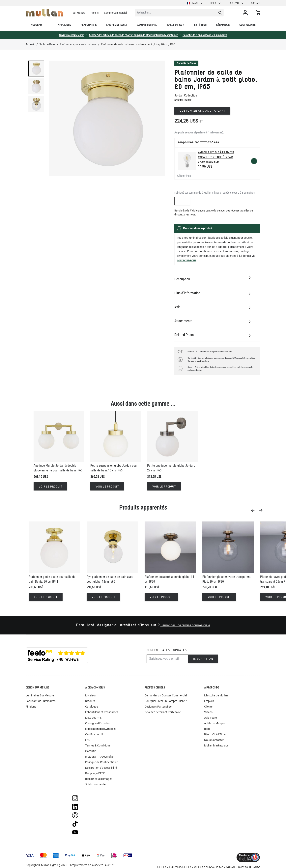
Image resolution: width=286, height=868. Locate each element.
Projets (95, 13)
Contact (256, 3)
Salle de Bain (47, 44)
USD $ (216, 3)
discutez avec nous (185, 214)
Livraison (91, 695)
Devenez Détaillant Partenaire (163, 712)
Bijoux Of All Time (215, 734)
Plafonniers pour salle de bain (78, 44)
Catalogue (92, 707)
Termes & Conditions (98, 745)
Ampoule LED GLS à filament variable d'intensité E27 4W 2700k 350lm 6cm (216, 157)
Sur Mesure (79, 13)
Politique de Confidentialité (102, 762)
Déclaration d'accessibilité (101, 768)
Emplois (209, 701)
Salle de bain (176, 25)
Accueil (30, 44)
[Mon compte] (246, 13)
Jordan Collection (186, 95)
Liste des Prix (93, 718)
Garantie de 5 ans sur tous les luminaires (205, 35)
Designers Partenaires (158, 707)
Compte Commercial (115, 13)
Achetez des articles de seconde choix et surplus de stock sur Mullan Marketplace (133, 35)
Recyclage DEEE (95, 773)
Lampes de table (117, 25)
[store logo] (44, 13)
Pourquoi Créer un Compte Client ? (166, 701)
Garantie (91, 751)
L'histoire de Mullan (216, 695)
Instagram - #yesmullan (100, 757)
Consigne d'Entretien (98, 723)
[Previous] (254, 510)
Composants (247, 25)
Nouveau (36, 25)
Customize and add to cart (202, 111)
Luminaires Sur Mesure (40, 695)
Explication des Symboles (101, 729)
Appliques (64, 25)
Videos (208, 712)
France (195, 3)
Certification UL (95, 734)
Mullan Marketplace (216, 745)
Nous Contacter (214, 740)
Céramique (223, 25)
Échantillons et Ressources (102, 712)
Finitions (31, 707)
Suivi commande (95, 784)
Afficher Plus (184, 176)
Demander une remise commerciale (185, 625)
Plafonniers (88, 25)
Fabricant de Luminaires (41, 701)
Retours (90, 701)
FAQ (88, 740)
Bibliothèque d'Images (99, 779)
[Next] (262, 510)
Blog (207, 729)
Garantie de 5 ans (186, 63)
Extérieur (200, 25)
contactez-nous (187, 260)
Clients (208, 707)
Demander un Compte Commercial (166, 695)
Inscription (203, 659)
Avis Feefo (211, 718)
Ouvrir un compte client (72, 35)
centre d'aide (213, 210)
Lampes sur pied (147, 25)
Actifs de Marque (215, 723)
